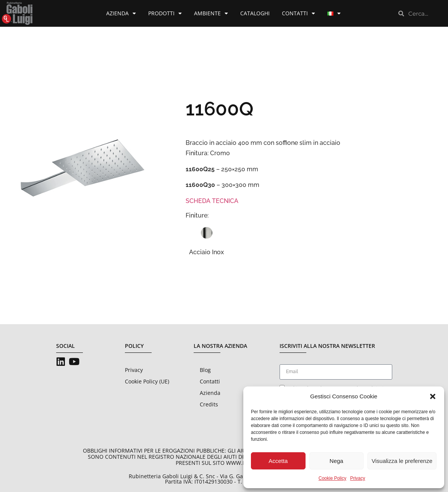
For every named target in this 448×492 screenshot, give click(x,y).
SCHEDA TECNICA (212, 201)
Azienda (121, 13)
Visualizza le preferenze (402, 461)
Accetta (278, 461)
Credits (209, 404)
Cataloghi (255, 13)
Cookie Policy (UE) (147, 381)
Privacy (358, 478)
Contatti (298, 13)
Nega (336, 461)
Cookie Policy (332, 478)
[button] (433, 396)
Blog (205, 370)
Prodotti (165, 13)
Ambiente (211, 13)
